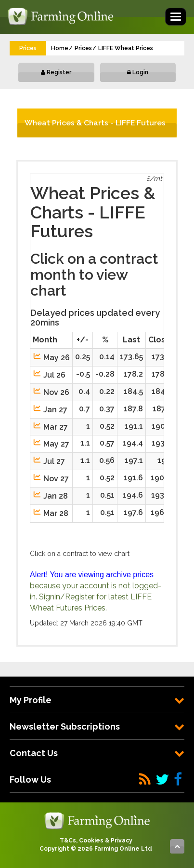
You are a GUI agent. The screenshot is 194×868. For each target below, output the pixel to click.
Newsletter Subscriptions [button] (97, 726)
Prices (83, 48)
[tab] (97, 700)
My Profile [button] (97, 700)
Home (60, 48)
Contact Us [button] (97, 753)
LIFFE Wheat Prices (126, 48)
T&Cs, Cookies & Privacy (96, 841)
